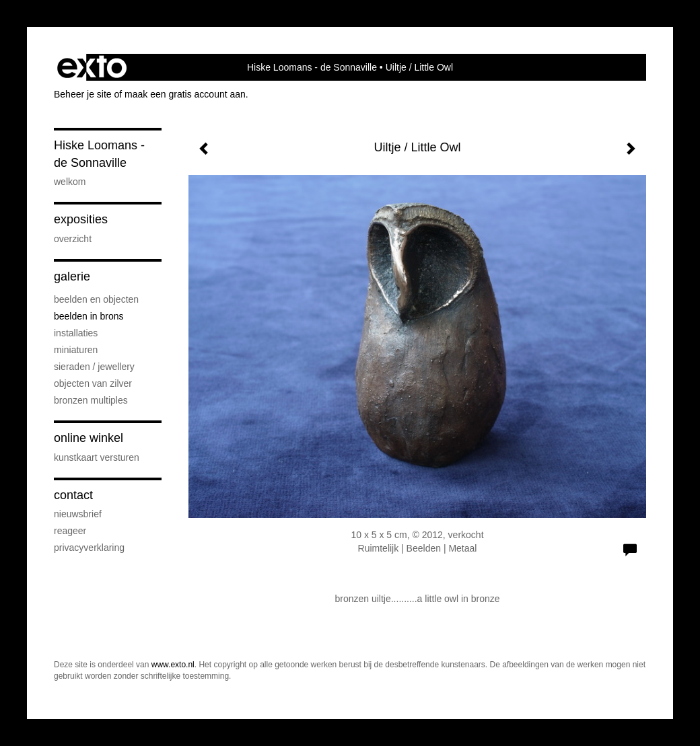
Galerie (72, 276)
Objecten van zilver (93, 383)
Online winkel (89, 438)
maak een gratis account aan (185, 94)
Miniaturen (76, 350)
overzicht (73, 239)
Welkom (70, 182)
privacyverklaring (89, 548)
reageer (70, 531)
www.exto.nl (173, 665)
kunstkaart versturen (97, 457)
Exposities (81, 219)
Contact (73, 495)
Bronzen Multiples (91, 400)
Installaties (76, 333)
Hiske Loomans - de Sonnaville (312, 67)
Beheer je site (83, 94)
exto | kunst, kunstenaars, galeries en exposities (92, 67)
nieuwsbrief (78, 514)
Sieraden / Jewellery (94, 367)
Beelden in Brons (89, 316)
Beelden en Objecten (96, 299)
